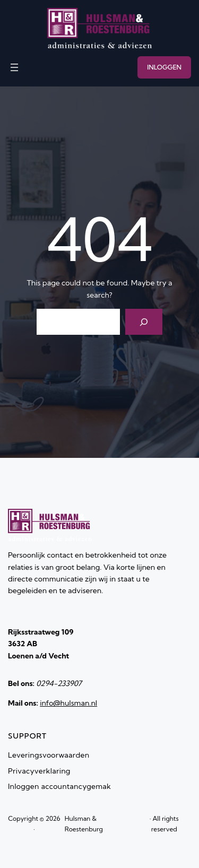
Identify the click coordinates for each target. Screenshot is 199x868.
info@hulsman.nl (68, 703)
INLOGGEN (164, 67)
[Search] (144, 322)
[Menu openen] (14, 67)
